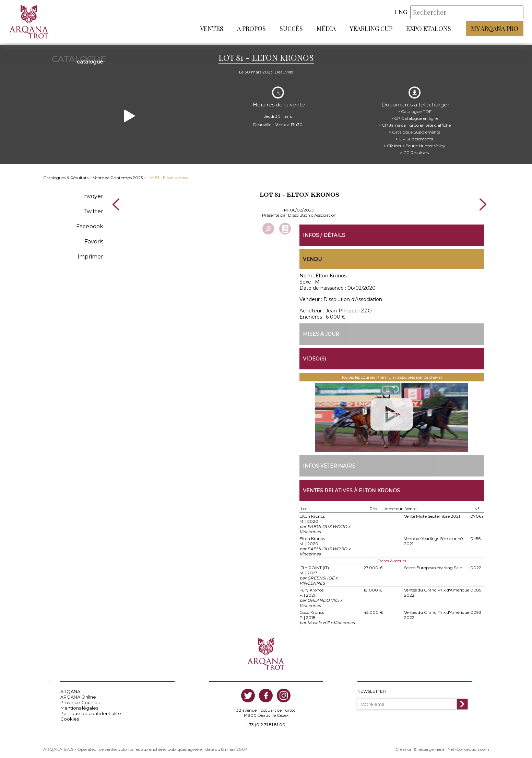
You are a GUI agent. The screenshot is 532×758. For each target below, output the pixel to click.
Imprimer (90, 253)
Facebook (90, 223)
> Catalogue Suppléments (414, 129)
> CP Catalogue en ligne (414, 115)
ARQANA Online (78, 694)
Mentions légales (79, 705)
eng (401, 13)
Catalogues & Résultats (66, 174)
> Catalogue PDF (414, 108)
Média (326, 29)
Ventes (212, 29)
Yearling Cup (371, 29)
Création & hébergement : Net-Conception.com (442, 746)
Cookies (70, 716)
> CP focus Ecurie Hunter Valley (414, 142)
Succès (291, 29)
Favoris (94, 238)
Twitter (93, 208)
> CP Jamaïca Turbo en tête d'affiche (414, 122)
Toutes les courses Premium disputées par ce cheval (392, 374)
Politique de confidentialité (91, 711)
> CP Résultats (414, 149)
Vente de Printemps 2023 (118, 174)
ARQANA (70, 689)
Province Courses (80, 700)
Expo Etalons (429, 29)
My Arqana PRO (495, 29)
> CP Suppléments (414, 135)
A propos (251, 29)
